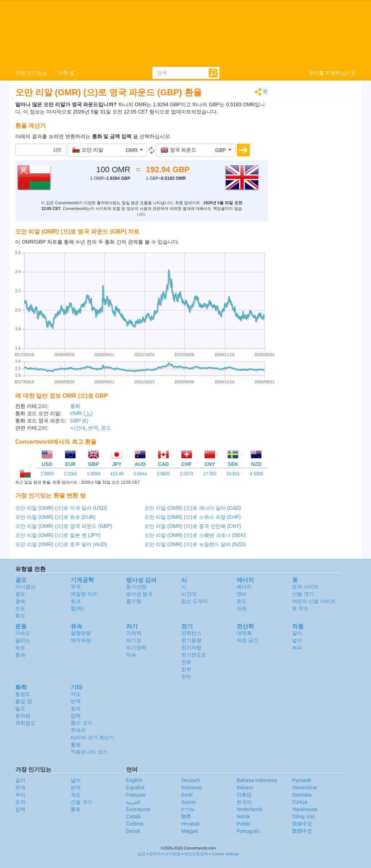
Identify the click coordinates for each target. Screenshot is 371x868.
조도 (20, 608)
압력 (76, 716)
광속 (20, 601)
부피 (297, 648)
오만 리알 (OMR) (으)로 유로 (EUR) (55, 517)
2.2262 (70, 474)
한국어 (244, 802)
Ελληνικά (191, 788)
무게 (76, 587)
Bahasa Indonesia (257, 780)
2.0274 (187, 474)
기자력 (134, 633)
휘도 (20, 616)
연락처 (155, 854)
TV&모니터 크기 (89, 752)
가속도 (23, 633)
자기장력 (136, 648)
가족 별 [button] (66, 73)
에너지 (244, 587)
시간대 (78, 428)
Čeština (135, 824)
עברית (188, 809)
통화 (75, 406)
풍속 (20, 655)
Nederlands (250, 809)
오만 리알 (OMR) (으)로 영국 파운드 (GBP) (64, 526)
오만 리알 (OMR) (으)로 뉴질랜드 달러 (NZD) (195, 544)
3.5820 (163, 474)
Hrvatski (190, 824)
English (134, 780)
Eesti (187, 795)
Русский (301, 780)
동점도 (23, 694)
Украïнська (305, 809)
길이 (297, 633)
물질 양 (24, 701)
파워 (242, 608)
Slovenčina (305, 788)
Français (136, 795)
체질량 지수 (84, 594)
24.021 (233, 474)
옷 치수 (300, 608)
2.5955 (47, 474)
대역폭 (244, 633)
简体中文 (302, 824)
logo (185, 33)
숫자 (76, 708)
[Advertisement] (318, 197)
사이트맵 (172, 854)
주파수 (78, 730)
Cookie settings (225, 854)
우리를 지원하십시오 (332, 73)
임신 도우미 (195, 601)
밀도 (20, 708)
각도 (76, 694)
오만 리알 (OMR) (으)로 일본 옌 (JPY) (58, 535)
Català (133, 817)
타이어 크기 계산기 (92, 737)
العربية (133, 802)
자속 (131, 655)
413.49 (117, 474)
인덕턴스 (191, 633)
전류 (186, 662)
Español (135, 788)
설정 (141, 854)
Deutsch (190, 780)
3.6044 (140, 474)
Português (248, 831)
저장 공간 (247, 640)
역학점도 (25, 723)
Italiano (245, 788)
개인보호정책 (196, 854)
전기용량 (191, 640)
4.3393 (256, 474)
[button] (107, 150)
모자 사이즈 (305, 587)
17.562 (210, 474)
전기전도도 (194, 655)
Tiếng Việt (303, 817)
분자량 (23, 716)
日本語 (244, 795)
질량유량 (81, 633)
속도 (20, 648)
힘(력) (77, 608)
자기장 (134, 640)
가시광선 (25, 587)
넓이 (297, 640)
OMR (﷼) (82, 413)
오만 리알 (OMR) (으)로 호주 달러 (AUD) (61, 544)
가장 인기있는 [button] (31, 73)
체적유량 (81, 640)
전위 (186, 669)
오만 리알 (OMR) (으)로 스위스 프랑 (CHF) (193, 517)
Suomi (188, 802)
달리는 (23, 640)
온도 (106, 428)
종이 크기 (82, 723)
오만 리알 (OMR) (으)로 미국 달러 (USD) (61, 508)
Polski (243, 824)
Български (138, 809)
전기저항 (191, 648)
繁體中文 (302, 831)
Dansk (133, 831)
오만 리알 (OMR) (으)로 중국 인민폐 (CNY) (193, 526)
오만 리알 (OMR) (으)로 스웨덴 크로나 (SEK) (195, 535)
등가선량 (136, 587)
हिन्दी (186, 817)
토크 (76, 601)
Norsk (243, 817)
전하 (186, 677)
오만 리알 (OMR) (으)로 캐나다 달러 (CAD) (193, 508)
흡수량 (134, 601)
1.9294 (94, 474)
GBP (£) (79, 421)
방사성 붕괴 (139, 594)
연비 (242, 594)
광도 (20, 594)
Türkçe (300, 802)
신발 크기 (303, 594)
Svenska (302, 795)
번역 (93, 428)
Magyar (190, 831)
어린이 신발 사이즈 (314, 601)
